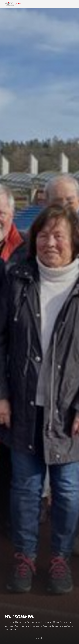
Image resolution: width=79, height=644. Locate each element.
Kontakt (39, 638)
